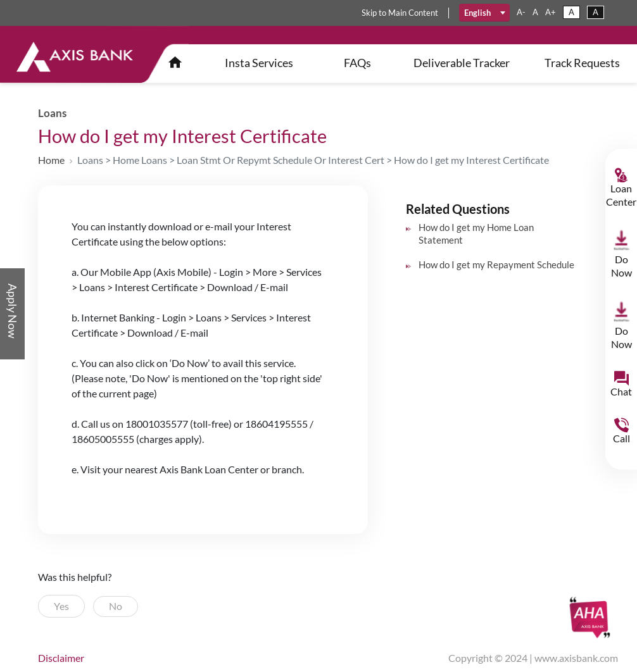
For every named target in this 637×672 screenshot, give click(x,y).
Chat (621, 391)
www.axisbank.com (576, 658)
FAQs (357, 63)
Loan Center (621, 195)
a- (521, 12)
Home (51, 160)
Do (621, 266)
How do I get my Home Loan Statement (476, 233)
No (116, 606)
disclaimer (61, 658)
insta (259, 63)
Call (621, 438)
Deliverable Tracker (462, 63)
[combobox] (485, 13)
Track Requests (582, 63)
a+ (551, 12)
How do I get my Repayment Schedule (496, 264)
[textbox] (485, 13)
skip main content (400, 13)
